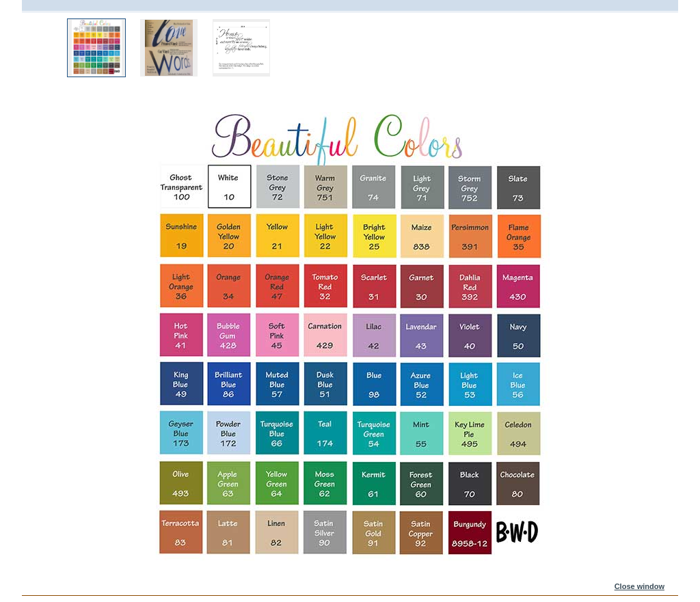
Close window (640, 586)
